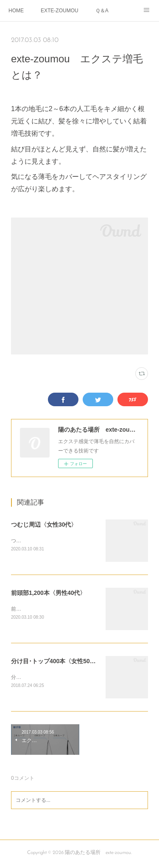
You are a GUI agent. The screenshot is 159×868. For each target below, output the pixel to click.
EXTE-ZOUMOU (60, 11)
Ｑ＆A (102, 11)
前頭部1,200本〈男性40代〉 (49, 593)
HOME (16, 11)
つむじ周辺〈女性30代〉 (44, 525)
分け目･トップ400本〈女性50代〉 (56, 662)
